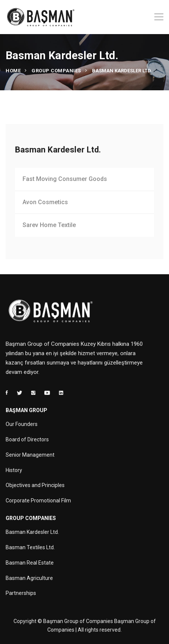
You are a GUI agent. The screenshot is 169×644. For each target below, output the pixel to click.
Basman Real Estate (30, 563)
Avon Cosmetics (45, 202)
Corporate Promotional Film (38, 501)
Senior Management (30, 455)
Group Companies (56, 71)
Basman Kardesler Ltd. (32, 532)
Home (13, 71)
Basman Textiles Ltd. (30, 547)
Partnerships (21, 593)
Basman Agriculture (29, 578)
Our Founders (22, 424)
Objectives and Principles (35, 485)
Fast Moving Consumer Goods (65, 179)
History (14, 470)
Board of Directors (27, 439)
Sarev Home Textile (49, 225)
